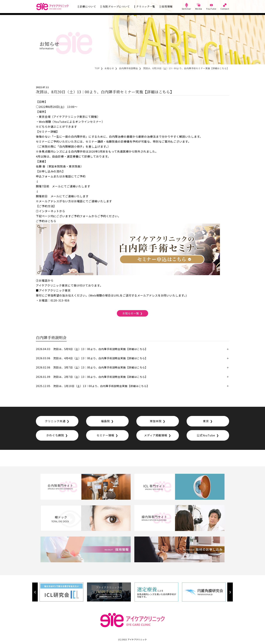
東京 (206, 421)
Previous (35, 592)
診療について (88, 6)
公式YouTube (206, 435)
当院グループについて (116, 6)
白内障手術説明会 (129, 68)
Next (230, 592)
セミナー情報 (105, 435)
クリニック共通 (55, 421)
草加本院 (156, 421)
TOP (97, 68)
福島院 (105, 421)
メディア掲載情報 (156, 435)
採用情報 (167, 6)
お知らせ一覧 (131, 313)
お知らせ (109, 68)
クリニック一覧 (146, 6)
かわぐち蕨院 (55, 435)
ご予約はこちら (46, 221)
